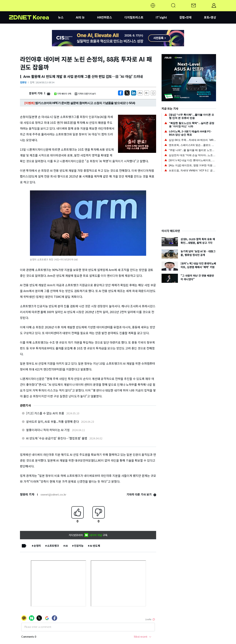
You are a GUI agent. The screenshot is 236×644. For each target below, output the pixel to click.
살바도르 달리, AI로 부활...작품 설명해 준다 (52, 421)
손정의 (37, 546)
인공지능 (79, 546)
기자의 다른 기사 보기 (141, 494)
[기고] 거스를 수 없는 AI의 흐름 (45, 413)
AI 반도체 (95, 546)
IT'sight (161, 17)
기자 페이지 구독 (63, 94)
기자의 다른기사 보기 (85, 94)
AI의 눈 (80, 17)
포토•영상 (210, 17)
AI (67, 546)
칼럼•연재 (185, 17)
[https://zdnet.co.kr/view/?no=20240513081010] (121, 93)
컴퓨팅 (23, 82)
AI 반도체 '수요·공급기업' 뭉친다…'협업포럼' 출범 (57, 438)
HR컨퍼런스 (105, 17)
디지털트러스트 (134, 17)
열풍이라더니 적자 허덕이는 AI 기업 (48, 430)
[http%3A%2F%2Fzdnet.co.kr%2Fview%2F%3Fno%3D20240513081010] (134, 93)
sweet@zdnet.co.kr (53, 494)
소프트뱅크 (53, 546)
